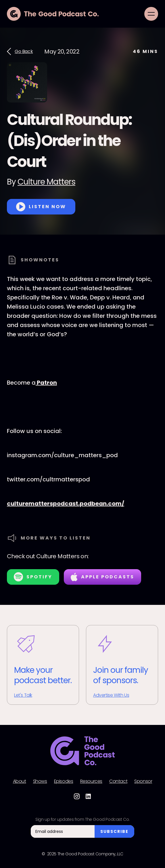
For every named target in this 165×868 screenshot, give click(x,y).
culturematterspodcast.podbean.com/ (66, 504)
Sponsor (143, 781)
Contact (118, 781)
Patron (46, 383)
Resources (91, 781)
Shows (40, 781)
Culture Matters (46, 182)
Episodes (64, 781)
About (20, 781)
